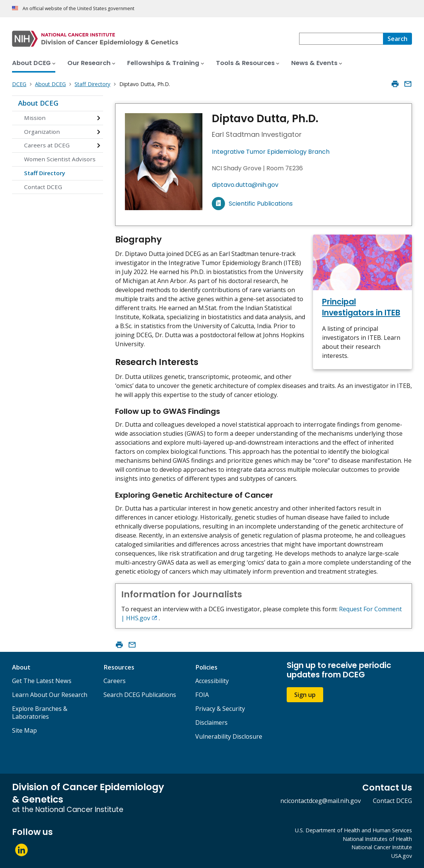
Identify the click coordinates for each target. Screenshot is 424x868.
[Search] (397, 39)
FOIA (202, 695)
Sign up (305, 695)
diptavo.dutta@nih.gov (245, 185)
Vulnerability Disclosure (229, 736)
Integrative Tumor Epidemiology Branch (271, 152)
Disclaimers (211, 723)
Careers (115, 681)
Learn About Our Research (50, 695)
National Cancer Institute (382, 847)
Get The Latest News (42, 681)
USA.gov (402, 856)
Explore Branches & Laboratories (40, 713)
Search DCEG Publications (140, 695)
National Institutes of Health (377, 839)
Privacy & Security (220, 709)
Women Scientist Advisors (60, 159)
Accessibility (212, 681)
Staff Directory (45, 173)
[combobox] (341, 39)
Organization (42, 132)
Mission (35, 118)
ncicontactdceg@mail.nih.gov (321, 801)
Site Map (24, 730)
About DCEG (38, 103)
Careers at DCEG (47, 145)
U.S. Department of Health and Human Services (353, 830)
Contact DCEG (43, 187)
